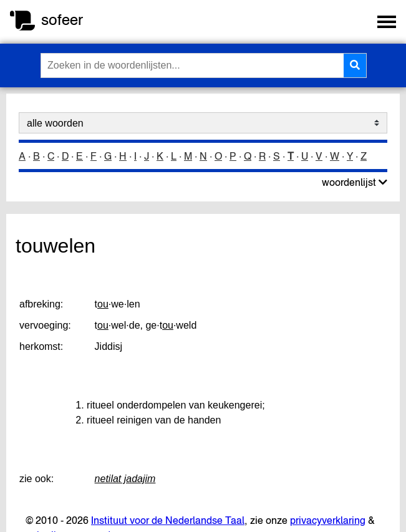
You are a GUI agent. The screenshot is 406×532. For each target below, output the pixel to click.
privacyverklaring (328, 520)
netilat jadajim (125, 479)
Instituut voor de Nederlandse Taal (168, 520)
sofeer (62, 20)
